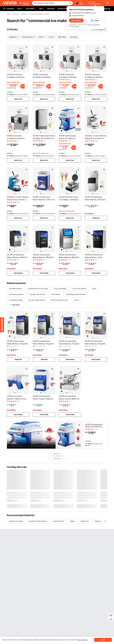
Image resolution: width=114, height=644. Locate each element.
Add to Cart (18, 99)
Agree (103, 640)
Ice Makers (24, 14)
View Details (18, 273)
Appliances (16, 14)
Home (9, 14)
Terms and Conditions (94, 25)
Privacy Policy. (75, 26)
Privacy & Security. (82, 640)
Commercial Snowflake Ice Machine (39, 14)
